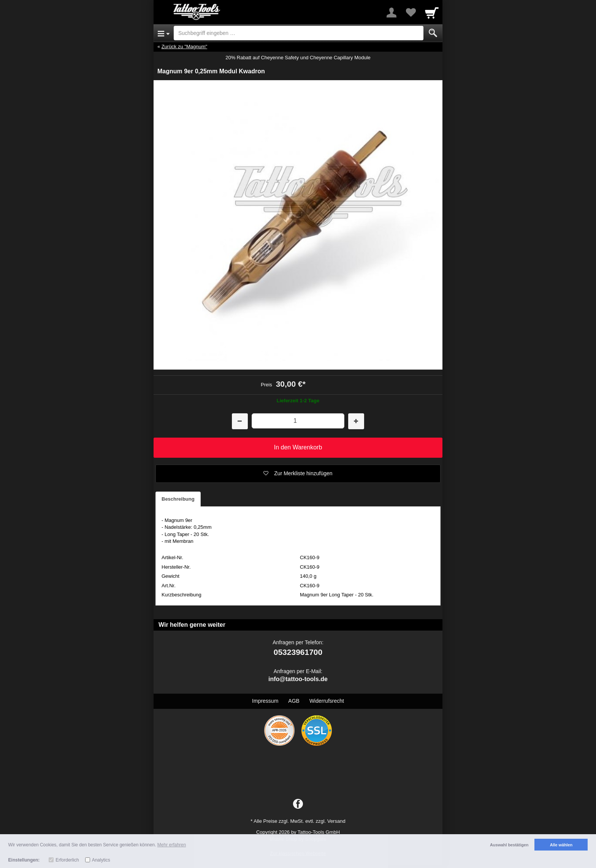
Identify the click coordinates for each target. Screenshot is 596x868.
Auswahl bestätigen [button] (509, 845)
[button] (298, 474)
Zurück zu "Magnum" (185, 47)
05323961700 (298, 652)
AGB (294, 701)
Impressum (265, 701)
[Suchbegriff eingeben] (299, 33)
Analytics (101, 860)
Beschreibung (178, 499)
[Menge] (298, 421)
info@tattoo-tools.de (298, 679)
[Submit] (433, 33)
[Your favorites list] (411, 13)
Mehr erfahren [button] (172, 845)
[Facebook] (298, 804)
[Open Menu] (164, 33)
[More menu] (392, 13)
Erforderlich (67, 860)
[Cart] (432, 13)
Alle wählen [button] (561, 845)
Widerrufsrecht (327, 701)
